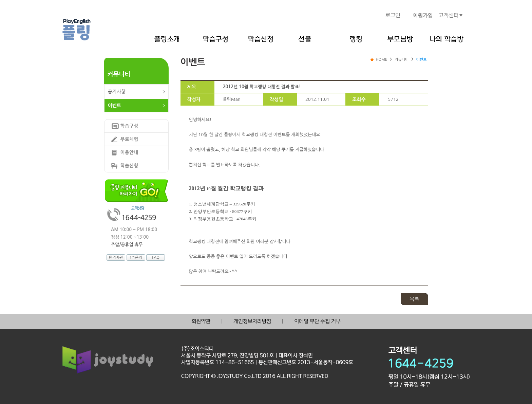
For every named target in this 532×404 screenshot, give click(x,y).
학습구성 (129, 126)
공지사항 (117, 92)
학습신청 (129, 166)
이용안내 (129, 152)
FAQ (156, 258)
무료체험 (129, 139)
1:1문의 (136, 258)
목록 (414, 299)
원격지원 (116, 258)
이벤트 (115, 106)
